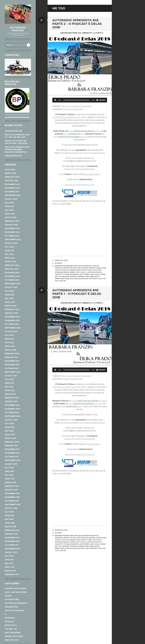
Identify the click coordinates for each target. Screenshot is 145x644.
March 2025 (11, 217)
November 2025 (12, 188)
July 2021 (9, 379)
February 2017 (12, 574)
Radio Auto (11, 625)
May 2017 (9, 563)
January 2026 (11, 181)
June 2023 (9, 295)
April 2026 (10, 170)
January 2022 (11, 357)
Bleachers (83, 266)
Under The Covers (14, 636)
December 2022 (12, 317)
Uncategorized (13, 633)
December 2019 (12, 449)
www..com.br (85, 131)
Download (86, 106)
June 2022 (9, 339)
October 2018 (12, 501)
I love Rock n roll (94, 272)
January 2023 (11, 313)
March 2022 (11, 350)
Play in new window (70, 106)
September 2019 (12, 460)
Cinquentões (11, 607)
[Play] (55, 100)
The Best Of (11, 629)
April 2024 (10, 258)
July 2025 (9, 203)
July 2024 (9, 247)
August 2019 (11, 464)
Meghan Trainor (69, 276)
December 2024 (12, 228)
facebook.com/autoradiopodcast (80, 169)
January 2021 (11, 401)
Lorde (103, 274)
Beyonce (74, 266)
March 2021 (10, 394)
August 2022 (11, 331)
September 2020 (13, 416)
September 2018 (12, 504)
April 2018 (10, 523)
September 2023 (13, 284)
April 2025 (10, 214)
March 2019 (10, 482)
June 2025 (9, 206)
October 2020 (12, 412)
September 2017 (12, 549)
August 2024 (11, 243)
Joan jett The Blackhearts (67, 274)
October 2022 (12, 324)
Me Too (58, 276)
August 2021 (11, 376)
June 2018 (9, 516)
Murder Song (83, 276)
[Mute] (97, 100)
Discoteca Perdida (15, 611)
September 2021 (12, 372)
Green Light (75, 272)
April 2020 (10, 435)
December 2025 (12, 184)
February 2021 (12, 398)
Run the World (91, 279)
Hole (83, 272)
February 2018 (12, 530)
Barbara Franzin (62, 266)
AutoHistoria (12, 599)
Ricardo (59, 263)
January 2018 (11, 534)
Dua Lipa (66, 270)
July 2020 (9, 424)
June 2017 (9, 560)
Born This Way (70, 268)
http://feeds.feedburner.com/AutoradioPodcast (82, 153)
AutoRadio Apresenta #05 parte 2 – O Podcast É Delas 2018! (77, 24)
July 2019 (9, 468)
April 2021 (10, 390)
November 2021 (12, 365)
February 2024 (12, 265)
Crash (99, 268)
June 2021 (9, 383)
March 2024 (11, 262)
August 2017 (11, 552)
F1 (6, 614)
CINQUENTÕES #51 (13, 156)
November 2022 (12, 320)
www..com (74, 134)
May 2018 (9, 519)
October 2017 (12, 545)
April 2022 (10, 346)
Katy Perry (85, 274)
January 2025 (11, 225)
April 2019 (10, 479)
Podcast (9, 622)
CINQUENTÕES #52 (13, 131)
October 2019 (12, 457)
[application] (80, 100)
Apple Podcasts (70, 109)
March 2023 (11, 306)
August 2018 (11, 508)
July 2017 (9, 556)
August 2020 (11, 420)
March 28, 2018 (61, 260)
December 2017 (12, 538)
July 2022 (9, 335)
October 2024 (12, 236)
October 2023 (12, 280)
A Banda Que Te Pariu (16, 588)
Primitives (59, 279)
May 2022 (9, 343)
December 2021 (12, 361)
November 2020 (12, 409)
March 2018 (10, 527)
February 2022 (12, 354)
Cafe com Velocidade (86, 268)
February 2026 (12, 177)
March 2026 (11, 173)
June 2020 (10, 427)
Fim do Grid (87, 270)
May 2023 (9, 298)
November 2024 (12, 232)
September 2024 (13, 239)
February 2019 (12, 486)
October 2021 (12, 368)
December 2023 (12, 273)
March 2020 (11, 438)
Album (8, 596)
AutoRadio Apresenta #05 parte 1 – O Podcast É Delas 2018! (77, 294)
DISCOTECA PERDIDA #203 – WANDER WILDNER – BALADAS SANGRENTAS (18, 149)
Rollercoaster (77, 279)
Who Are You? (12, 640)
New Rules (95, 276)
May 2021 (9, 387)
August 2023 (11, 287)
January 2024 (12, 269)
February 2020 (12, 442)
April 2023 (10, 302)
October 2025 (12, 192)
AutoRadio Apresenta (16, 603)
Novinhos (10, 618)
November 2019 (12, 453)
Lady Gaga (95, 274)
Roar (67, 279)
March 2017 (10, 571)
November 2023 (12, 276)
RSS (81, 109)
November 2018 (12, 497)
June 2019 (9, 471)
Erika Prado (76, 270)
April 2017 (10, 567)
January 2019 (11, 490)
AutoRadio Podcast (18, 29)
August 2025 (11, 199)
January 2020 (11, 446)
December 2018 (12, 493)
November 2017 (12, 541)
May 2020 (9, 431)
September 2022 (13, 328)
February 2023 (12, 309)
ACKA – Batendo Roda (16, 592)
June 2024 (10, 251)
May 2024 (9, 254)
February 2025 (12, 221)
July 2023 (9, 291)
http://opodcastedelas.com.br (67, 117)
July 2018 (9, 512)
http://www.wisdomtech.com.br (80, 185)
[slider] (76, 100)
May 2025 (9, 210)
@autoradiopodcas (91, 174)
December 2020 (12, 405)
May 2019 (9, 475)
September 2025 (13, 195)
